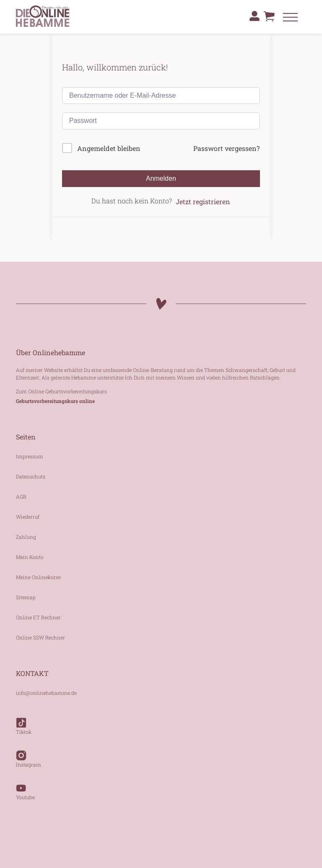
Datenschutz (31, 476)
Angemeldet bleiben (109, 148)
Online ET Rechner (38, 617)
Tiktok (24, 722)
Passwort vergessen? (226, 148)
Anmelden (161, 178)
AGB (21, 496)
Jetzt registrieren (203, 201)
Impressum (30, 456)
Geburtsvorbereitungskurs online (55, 401)
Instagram (29, 755)
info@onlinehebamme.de (46, 693)
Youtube (25, 787)
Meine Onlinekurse (38, 577)
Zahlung (26, 537)
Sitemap (26, 597)
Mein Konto (30, 557)
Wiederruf (28, 517)
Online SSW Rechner (40, 637)
